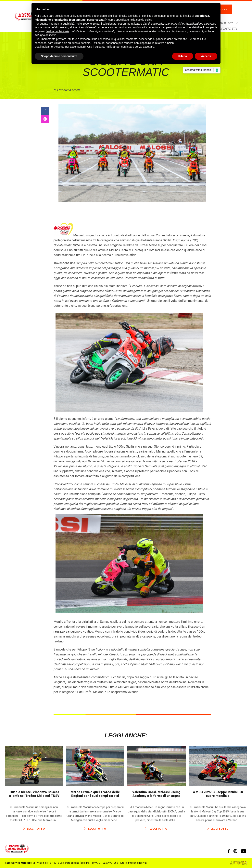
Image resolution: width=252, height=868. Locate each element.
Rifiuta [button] (183, 56)
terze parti (96, 24)
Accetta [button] (206, 56)
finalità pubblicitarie (58, 31)
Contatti (228, 22)
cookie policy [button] (144, 20)
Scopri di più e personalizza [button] (59, 56)
